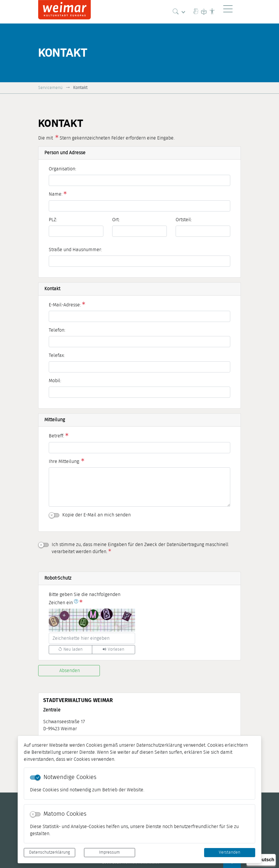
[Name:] (139, 206)
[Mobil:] (139, 392)
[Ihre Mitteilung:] (139, 487)
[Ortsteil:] (203, 231)
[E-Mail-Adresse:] (139, 316)
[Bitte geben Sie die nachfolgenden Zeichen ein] (92, 638)
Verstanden (230, 852)
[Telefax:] (139, 367)
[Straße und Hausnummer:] (139, 261)
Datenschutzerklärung (49, 852)
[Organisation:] (139, 180)
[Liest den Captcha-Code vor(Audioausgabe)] (114, 650)
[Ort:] (139, 231)
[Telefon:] (139, 342)
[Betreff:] (139, 448)
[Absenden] (69, 671)
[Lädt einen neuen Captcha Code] (70, 650)
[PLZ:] (76, 231)
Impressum (109, 852)
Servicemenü (50, 88)
